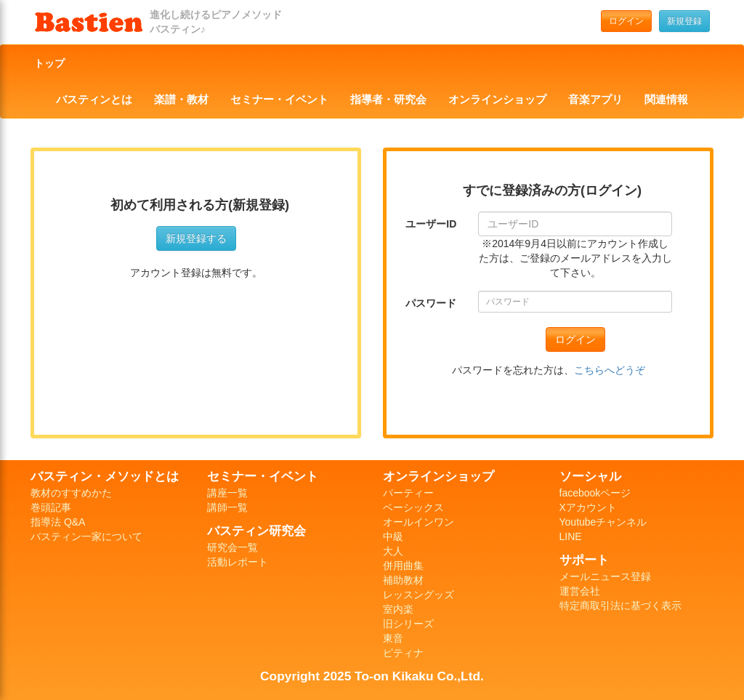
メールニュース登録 (605, 576)
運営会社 (580, 591)
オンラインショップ (497, 100)
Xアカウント (588, 507)
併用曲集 (403, 566)
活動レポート (238, 562)
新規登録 (684, 21)
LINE (571, 536)
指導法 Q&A (58, 522)
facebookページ (595, 493)
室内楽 (398, 609)
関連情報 (666, 100)
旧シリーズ (408, 624)
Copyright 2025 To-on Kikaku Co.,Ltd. (372, 676)
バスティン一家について (86, 536)
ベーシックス (413, 507)
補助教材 (403, 580)
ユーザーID (431, 224)
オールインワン (418, 522)
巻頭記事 (51, 507)
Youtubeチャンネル (603, 522)
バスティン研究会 (256, 531)
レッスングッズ (418, 595)
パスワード (431, 303)
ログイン (626, 21)
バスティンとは (94, 100)
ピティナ (403, 653)
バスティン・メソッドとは (105, 476)
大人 (393, 551)
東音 (393, 638)
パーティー (408, 493)
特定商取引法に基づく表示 (620, 606)
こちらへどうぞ (610, 370)
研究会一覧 (232, 547)
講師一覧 (227, 507)
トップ (49, 63)
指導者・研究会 (388, 100)
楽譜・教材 (181, 100)
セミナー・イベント (279, 100)
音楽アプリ (595, 100)
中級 (393, 536)
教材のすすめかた (71, 493)
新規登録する (196, 238)
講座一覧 (227, 493)
